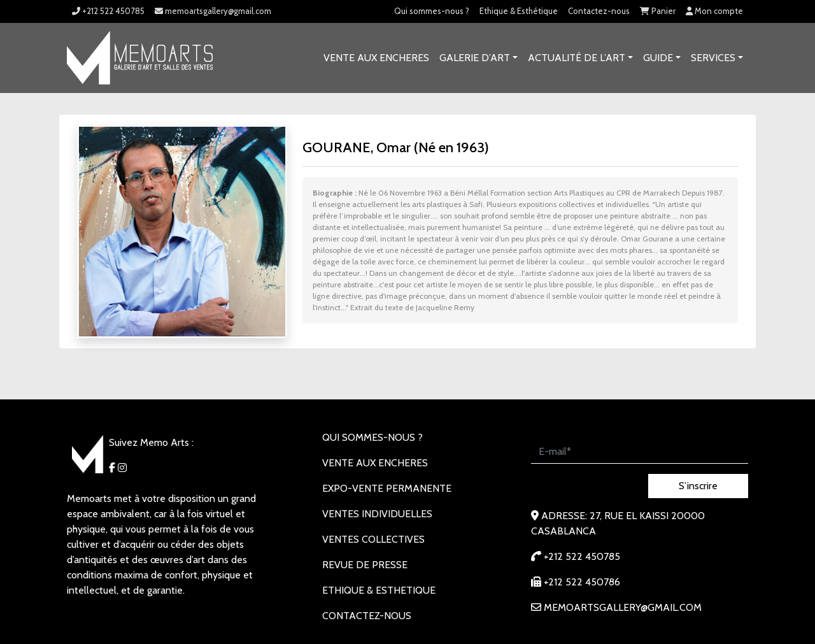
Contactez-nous (599, 11)
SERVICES (713, 58)
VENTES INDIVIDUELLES (377, 514)
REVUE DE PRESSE (365, 565)
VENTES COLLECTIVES (373, 539)
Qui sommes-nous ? (432, 11)
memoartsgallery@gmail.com (213, 11)
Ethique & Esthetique (379, 590)
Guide (658, 58)
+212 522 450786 (576, 582)
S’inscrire (698, 486)
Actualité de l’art (577, 58)
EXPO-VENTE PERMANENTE (387, 488)
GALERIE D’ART (475, 58)
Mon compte (714, 11)
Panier (658, 11)
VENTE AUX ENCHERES (376, 58)
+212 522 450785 (108, 11)
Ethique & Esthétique (519, 11)
